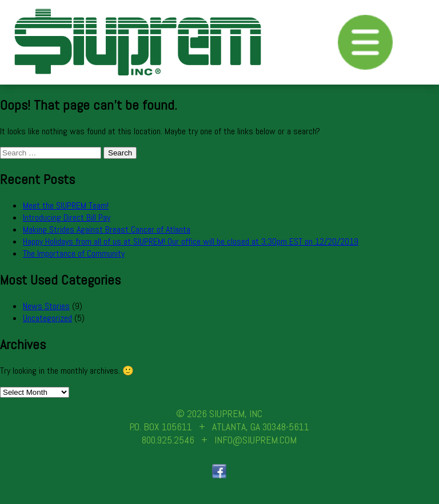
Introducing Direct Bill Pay (67, 217)
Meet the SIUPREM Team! (66, 205)
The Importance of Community (74, 253)
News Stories (46, 306)
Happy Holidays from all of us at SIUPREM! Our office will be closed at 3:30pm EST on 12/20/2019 (191, 241)
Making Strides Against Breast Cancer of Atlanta (107, 229)
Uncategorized (47, 318)
